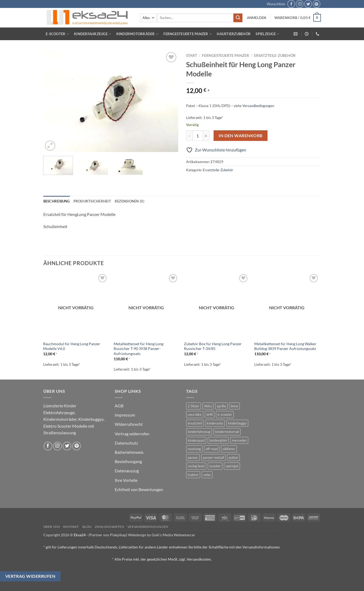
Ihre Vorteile (126, 480)
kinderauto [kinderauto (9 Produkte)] (215, 423)
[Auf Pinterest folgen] (317, 4)
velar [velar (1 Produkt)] (207, 475)
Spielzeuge (267, 34)
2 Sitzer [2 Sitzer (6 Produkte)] (193, 406)
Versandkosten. (199, 559)
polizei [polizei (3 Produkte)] (233, 458)
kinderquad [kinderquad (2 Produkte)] (196, 440)
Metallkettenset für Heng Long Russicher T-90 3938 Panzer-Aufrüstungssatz (139, 349)
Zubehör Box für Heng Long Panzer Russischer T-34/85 (213, 346)
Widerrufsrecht (129, 424)
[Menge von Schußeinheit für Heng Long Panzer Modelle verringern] (189, 136)
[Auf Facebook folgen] (291, 4)
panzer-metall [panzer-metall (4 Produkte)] (213, 458)
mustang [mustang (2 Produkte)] (194, 449)
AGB (119, 406)
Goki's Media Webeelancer (174, 535)
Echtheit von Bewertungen (139, 489)
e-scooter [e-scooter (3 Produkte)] (225, 414)
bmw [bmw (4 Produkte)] (234, 406)
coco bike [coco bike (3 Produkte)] (195, 414)
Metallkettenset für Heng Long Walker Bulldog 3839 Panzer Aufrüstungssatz (285, 346)
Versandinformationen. (261, 547)
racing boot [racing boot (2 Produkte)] (196, 466)
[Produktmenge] (198, 136)
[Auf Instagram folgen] (300, 4)
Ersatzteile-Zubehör (275, 56)
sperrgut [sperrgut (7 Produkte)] (232, 466)
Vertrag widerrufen (132, 434)
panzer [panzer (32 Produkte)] (193, 458)
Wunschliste (276, 4)
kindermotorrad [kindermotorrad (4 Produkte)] (227, 432)
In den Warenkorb (240, 136)
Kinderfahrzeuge (93, 34)
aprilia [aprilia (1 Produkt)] (221, 406)
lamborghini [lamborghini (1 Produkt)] (218, 440)
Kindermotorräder (137, 34)
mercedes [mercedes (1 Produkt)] (239, 440)
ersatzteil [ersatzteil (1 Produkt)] (195, 423)
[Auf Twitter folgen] (308, 4)
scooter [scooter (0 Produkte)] (215, 466)
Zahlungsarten (109, 527)
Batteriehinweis (129, 452)
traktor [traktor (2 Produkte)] (193, 475)
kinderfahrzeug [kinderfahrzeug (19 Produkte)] (199, 432)
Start (192, 56)
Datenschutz (126, 443)
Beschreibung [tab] (57, 201)
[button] (257, 18)
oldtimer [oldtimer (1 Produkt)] (229, 449)
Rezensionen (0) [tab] (130, 201)
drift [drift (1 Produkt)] (210, 414)
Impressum (125, 415)
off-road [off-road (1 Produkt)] (212, 449)
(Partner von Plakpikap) (108, 535)
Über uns (52, 527)
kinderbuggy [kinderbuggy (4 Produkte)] (237, 423)
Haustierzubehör (234, 34)
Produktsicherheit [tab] (92, 201)
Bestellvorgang (128, 461)
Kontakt (71, 527)
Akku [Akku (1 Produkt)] (208, 406)
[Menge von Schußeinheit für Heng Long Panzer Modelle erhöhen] (206, 136)
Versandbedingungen (258, 106)
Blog (87, 527)
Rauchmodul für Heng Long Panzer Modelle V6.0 (72, 346)
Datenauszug (127, 471)
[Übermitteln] (238, 18)
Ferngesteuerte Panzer (188, 34)
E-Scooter (57, 34)
